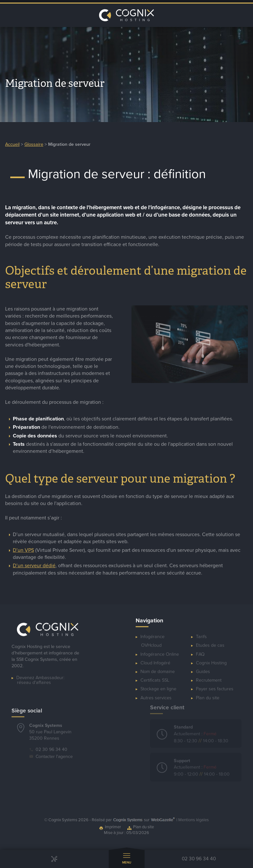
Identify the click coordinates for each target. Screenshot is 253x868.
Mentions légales (194, 820)
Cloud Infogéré (155, 659)
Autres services (156, 694)
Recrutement (209, 677)
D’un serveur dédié (34, 567)
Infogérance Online (160, 651)
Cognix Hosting (211, 659)
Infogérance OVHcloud (152, 638)
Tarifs (201, 633)
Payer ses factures (215, 686)
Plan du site (208, 694)
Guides (203, 668)
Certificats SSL (155, 677)
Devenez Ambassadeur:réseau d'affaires (40, 679)
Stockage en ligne (158, 686)
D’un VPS (23, 552)
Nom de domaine (158, 668)
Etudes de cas (210, 642)
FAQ (200, 651)
